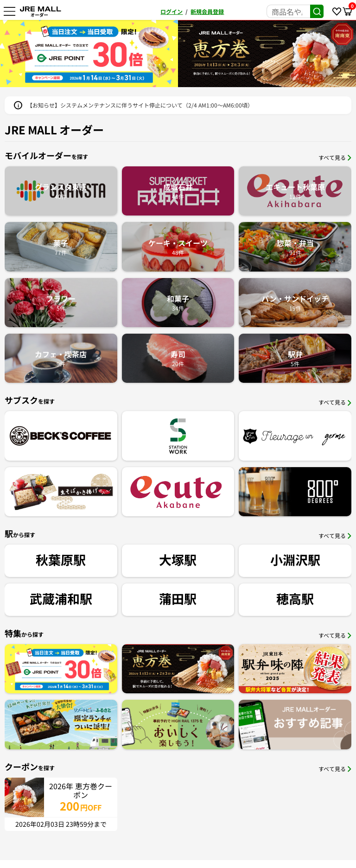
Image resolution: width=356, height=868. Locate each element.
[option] (89, 54)
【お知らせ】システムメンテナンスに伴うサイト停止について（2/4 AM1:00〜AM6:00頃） (140, 105)
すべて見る (335, 157)
